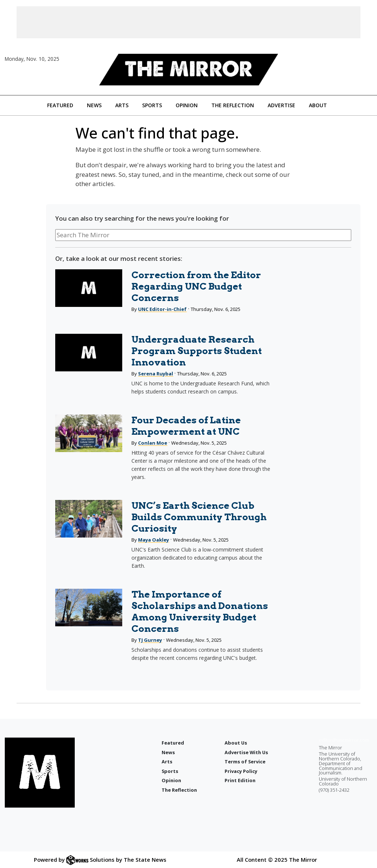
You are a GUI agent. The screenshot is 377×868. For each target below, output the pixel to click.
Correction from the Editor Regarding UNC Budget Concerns (196, 286)
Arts (122, 105)
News (94, 105)
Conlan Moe (153, 443)
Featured (60, 105)
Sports (152, 105)
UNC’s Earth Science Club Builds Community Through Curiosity (199, 517)
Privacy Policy (241, 771)
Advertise (281, 105)
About (318, 105)
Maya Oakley (154, 540)
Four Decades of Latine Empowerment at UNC (186, 426)
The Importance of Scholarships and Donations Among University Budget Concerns (200, 611)
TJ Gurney (150, 640)
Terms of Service (245, 762)
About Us (236, 743)
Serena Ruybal (156, 374)
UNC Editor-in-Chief (162, 309)
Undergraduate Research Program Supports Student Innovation (197, 351)
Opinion (187, 105)
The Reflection (233, 105)
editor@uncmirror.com (344, 740)
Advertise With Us (246, 752)
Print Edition (240, 780)
